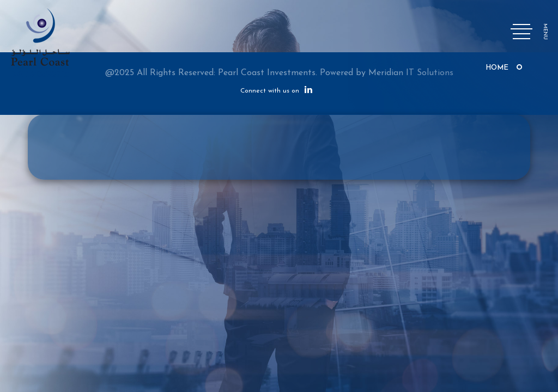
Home (497, 68)
